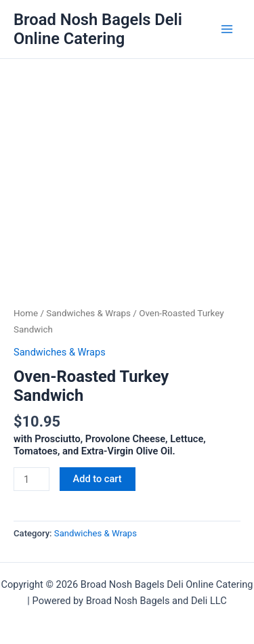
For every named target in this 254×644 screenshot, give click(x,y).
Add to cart (98, 479)
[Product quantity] (31, 479)
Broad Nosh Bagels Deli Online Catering (98, 29)
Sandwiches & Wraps (88, 313)
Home (26, 313)
